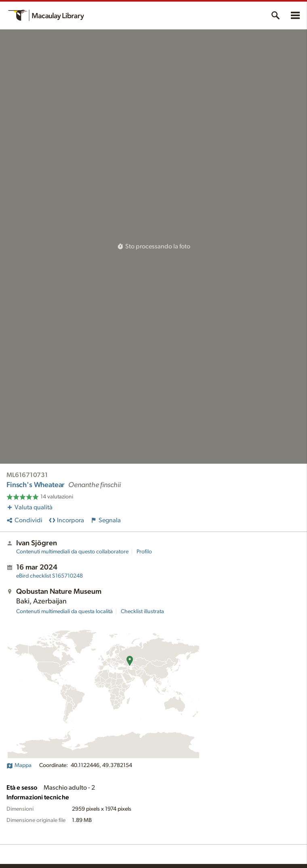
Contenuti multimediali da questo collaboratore (72, 552)
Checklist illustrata (142, 612)
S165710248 (49, 576)
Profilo (144, 552)
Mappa (19, 765)
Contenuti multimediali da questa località (64, 612)
